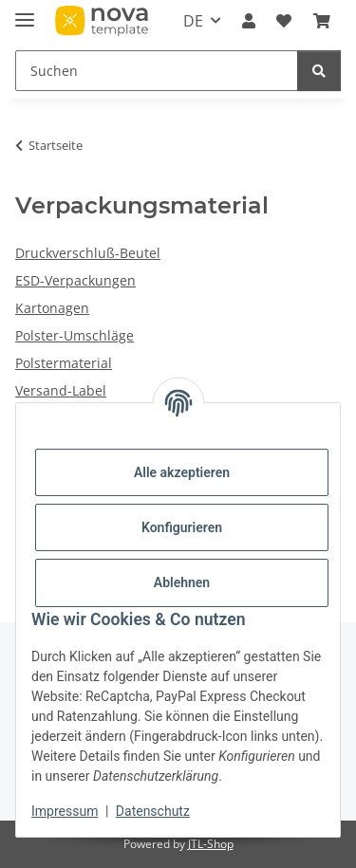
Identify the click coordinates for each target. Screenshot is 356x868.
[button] (249, 21)
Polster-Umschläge (75, 335)
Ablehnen (182, 582)
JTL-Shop (211, 844)
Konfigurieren (182, 527)
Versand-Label (61, 390)
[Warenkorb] (322, 21)
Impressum (65, 811)
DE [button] (193, 21)
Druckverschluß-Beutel (88, 253)
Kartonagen (52, 308)
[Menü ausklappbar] (25, 12)
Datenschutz (153, 811)
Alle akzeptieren (182, 472)
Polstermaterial (64, 363)
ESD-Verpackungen (75, 280)
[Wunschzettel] (284, 21)
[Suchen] (157, 71)
